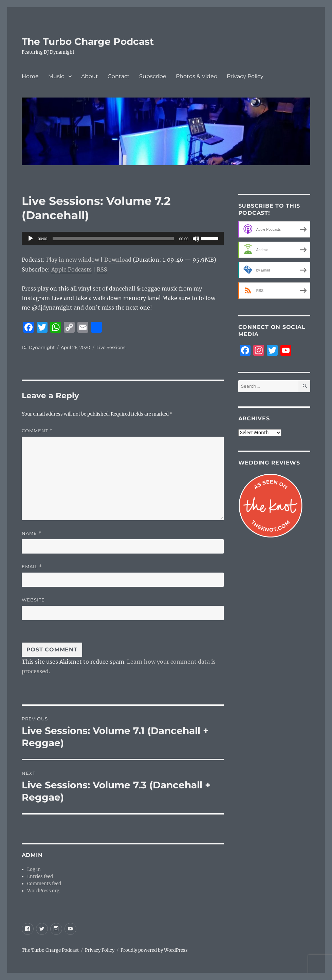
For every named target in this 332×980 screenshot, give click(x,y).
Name (32, 533)
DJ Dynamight (38, 347)
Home (30, 76)
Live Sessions (111, 347)
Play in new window (73, 260)
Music (56, 76)
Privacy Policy (245, 76)
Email (32, 567)
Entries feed (40, 877)
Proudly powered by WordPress (154, 950)
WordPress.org (43, 891)
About (90, 76)
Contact (119, 76)
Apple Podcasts (71, 269)
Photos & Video (197, 76)
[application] (123, 239)
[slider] (113, 239)
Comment (37, 431)
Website (33, 600)
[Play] (31, 239)
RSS (102, 269)
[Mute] (196, 239)
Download (118, 260)
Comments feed (44, 884)
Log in (34, 869)
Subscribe (153, 76)
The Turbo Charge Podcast (88, 41)
